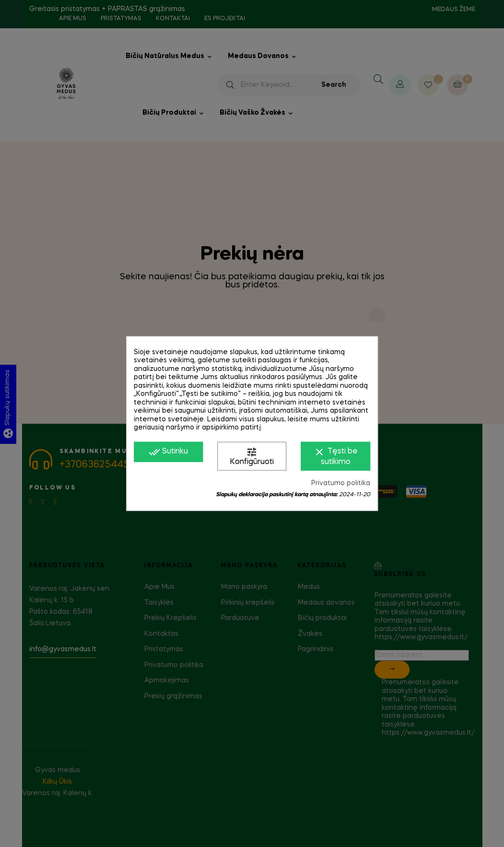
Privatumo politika (341, 483)
